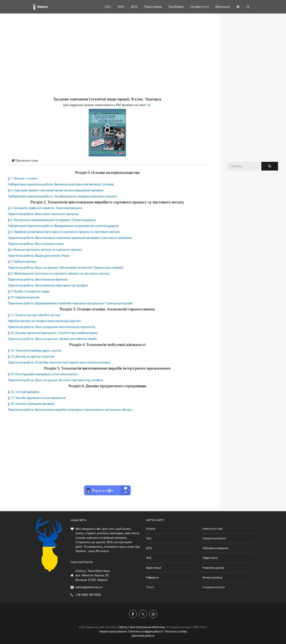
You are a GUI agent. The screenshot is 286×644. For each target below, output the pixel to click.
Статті (150, 587)
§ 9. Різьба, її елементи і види (29, 291)
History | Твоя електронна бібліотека (142, 627)
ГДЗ (149, 538)
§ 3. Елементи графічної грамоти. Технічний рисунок (45, 208)
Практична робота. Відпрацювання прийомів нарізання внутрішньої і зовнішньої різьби (70, 303)
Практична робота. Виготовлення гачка (36, 244)
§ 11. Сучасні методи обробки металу (34, 315)
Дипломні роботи (143, 636)
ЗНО (149, 558)
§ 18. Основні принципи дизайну (31, 404)
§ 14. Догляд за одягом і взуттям (31, 357)
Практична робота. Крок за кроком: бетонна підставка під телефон (56, 380)
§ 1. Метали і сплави (23, 178)
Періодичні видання (215, 548)
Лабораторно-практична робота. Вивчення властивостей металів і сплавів (61, 184)
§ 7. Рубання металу (22, 262)
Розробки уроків (213, 568)
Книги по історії (213, 529)
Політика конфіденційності (146, 631)
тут (149, 105)
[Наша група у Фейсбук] (133, 614)
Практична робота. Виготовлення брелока (38, 280)
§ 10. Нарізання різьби (24, 297)
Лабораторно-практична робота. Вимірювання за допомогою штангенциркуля (63, 226)
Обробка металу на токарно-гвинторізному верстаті (44, 321)
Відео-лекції (154, 568)
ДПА (149, 548)
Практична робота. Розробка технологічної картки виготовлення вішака (59, 362)
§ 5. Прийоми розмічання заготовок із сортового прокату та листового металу (64, 232)
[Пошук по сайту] (248, 7)
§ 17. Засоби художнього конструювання (37, 398)
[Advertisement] (107, 62)
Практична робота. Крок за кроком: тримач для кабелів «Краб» (52, 339)
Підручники (210, 558)
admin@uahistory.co (89, 587)
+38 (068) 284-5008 (88, 595)
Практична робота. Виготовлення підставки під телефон (48, 285)
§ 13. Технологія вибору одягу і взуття (35, 351)
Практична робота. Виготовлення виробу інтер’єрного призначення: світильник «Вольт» (70, 410)
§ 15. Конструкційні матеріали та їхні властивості (43, 374)
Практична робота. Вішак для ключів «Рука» (39, 256)
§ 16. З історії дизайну (24, 392)
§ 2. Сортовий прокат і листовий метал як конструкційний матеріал (56, 190)
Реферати (152, 577)
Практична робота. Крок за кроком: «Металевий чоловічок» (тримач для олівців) (66, 268)
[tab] (107, 161)
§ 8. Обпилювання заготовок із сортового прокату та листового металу (59, 274)
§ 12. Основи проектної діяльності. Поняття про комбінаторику (53, 333)
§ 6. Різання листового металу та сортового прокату (45, 250)
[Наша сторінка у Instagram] (153, 614)
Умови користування (113, 631)
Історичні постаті (214, 587)
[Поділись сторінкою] (238, 7)
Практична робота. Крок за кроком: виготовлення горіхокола (52, 327)
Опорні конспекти (214, 538)
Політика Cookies (176, 631)
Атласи (151, 529)
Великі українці (212, 577)
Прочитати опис (25, 161)
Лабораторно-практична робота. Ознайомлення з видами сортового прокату (62, 196)
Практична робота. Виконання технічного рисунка (43, 214)
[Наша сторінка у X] (143, 614)
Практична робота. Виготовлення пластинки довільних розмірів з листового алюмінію (70, 238)
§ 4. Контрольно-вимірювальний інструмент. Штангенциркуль (52, 220)
